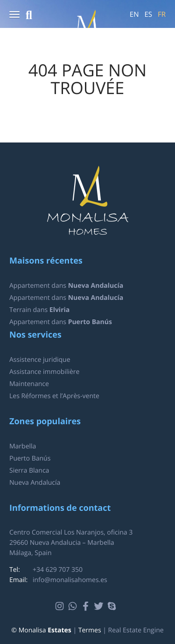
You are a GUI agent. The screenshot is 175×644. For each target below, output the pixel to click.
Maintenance (29, 384)
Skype (113, 606)
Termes (90, 630)
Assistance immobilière (44, 372)
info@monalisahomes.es (70, 580)
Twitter (100, 606)
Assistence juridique (40, 360)
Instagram (61, 606)
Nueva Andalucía (35, 483)
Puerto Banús (30, 458)
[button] (14, 15)
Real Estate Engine (136, 630)
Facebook (87, 606)
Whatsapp (74, 606)
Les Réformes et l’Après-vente (54, 396)
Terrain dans (39, 310)
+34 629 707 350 (58, 570)
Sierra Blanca (29, 471)
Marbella (23, 446)
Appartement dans (66, 286)
